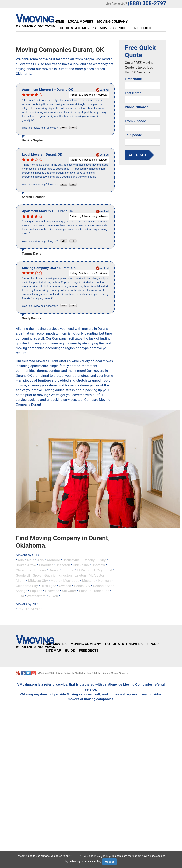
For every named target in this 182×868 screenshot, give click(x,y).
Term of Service (79, 856)
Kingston (65, 575)
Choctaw (98, 565)
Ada (21, 560)
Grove (37, 575)
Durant (54, 570)
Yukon (53, 596)
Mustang (89, 581)
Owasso (65, 586)
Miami (20, 581)
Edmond (68, 570)
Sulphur (85, 591)
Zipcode (154, 644)
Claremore (24, 570)
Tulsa (20, 596)
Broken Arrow (26, 565)
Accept (110, 862)
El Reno (83, 570)
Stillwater (69, 591)
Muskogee (71, 581)
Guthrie (50, 575)
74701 (23, 609)
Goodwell (23, 575)
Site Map (53, 650)
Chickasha (81, 565)
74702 (35, 609)
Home (59, 21)
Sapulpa (36, 591)
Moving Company (112, 21)
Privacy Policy (63, 673)
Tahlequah (101, 591)
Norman (104, 581)
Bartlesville (71, 560)
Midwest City (38, 581)
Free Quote (142, 28)
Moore (55, 581)
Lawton (80, 575)
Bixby (102, 560)
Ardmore (53, 560)
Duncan (40, 570)
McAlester (97, 575)
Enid (109, 570)
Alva (41, 560)
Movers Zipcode (114, 28)
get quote (138, 155)
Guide (70, 650)
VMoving (42, 673)
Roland (99, 586)
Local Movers (81, 21)
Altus (31, 560)
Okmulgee (48, 586)
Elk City (97, 570)
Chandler (46, 565)
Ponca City (82, 586)
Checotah (63, 565)
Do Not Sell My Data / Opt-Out (87, 673)
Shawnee (52, 591)
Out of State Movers (77, 28)
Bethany (88, 560)
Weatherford (36, 596)
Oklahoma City (27, 586)
